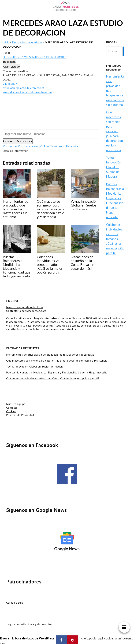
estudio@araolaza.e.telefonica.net (23, 88)
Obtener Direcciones (18, 141)
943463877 (10, 84)
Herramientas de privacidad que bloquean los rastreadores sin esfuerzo (50, 355)
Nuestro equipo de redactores (25, 307)
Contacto (12, 408)
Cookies (11, 411)
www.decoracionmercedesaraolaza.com (27, 92)
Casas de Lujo (15, 603)
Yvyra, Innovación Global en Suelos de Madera (114, 167)
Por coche (10, 146)
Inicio (6, 42)
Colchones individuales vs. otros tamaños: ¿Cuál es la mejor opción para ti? (115, 239)
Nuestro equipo (16, 404)
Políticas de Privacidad (20, 415)
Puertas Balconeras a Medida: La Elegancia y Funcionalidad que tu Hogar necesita (57, 372)
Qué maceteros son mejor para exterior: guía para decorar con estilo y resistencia (114, 131)
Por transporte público (33, 146)
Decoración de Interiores (27, 42)
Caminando (57, 146)
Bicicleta (72, 146)
